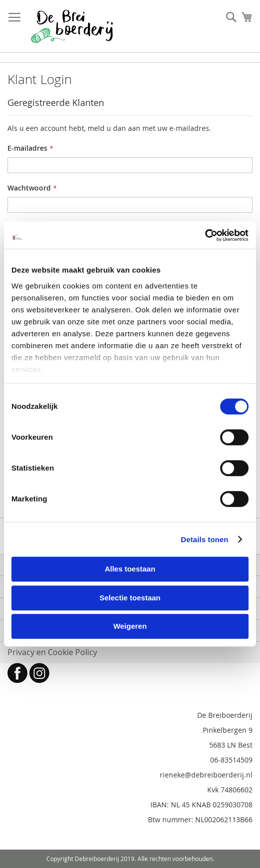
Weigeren (130, 626)
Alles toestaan (130, 569)
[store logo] (72, 26)
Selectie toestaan (130, 598)
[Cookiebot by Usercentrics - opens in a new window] (205, 235)
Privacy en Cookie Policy (52, 652)
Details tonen (204, 539)
